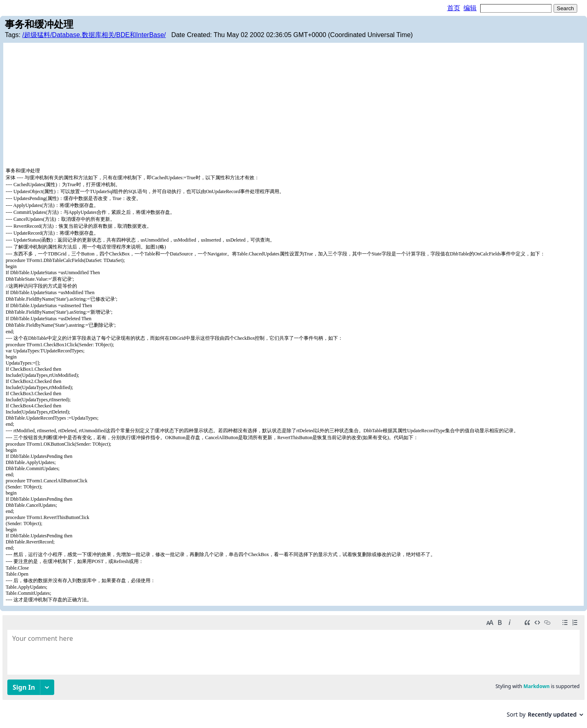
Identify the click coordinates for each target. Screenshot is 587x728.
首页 (454, 8)
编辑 (470, 8)
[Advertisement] (293, 106)
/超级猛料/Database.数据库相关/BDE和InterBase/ (94, 35)
